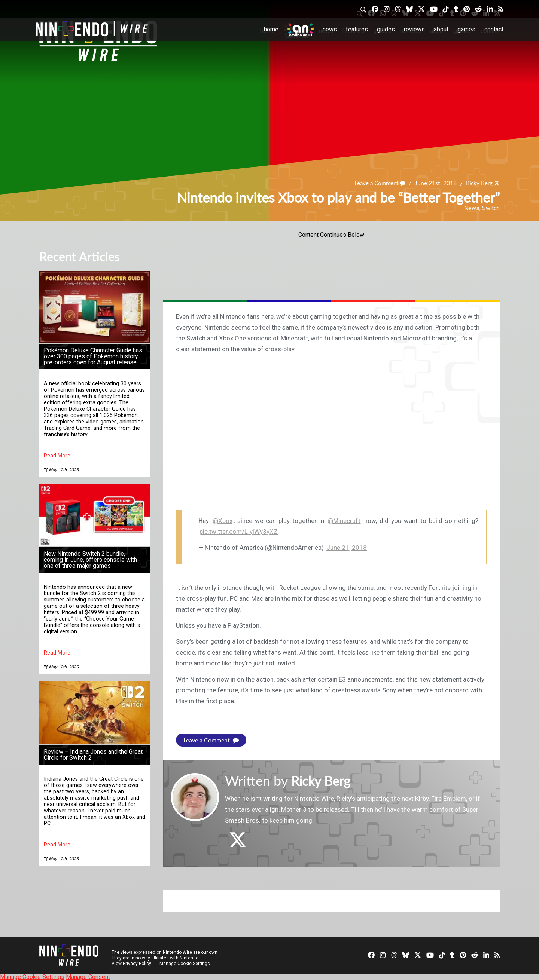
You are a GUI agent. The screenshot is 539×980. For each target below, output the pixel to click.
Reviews (414, 29)
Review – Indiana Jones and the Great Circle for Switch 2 (93, 755)
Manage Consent (88, 976)
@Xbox (223, 521)
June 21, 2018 (347, 548)
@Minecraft (344, 521)
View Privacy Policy (131, 963)
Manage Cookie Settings (185, 963)
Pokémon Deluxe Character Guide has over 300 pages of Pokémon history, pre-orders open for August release (93, 356)
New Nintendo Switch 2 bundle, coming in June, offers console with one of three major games (90, 560)
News (330, 29)
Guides (386, 29)
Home (271, 29)
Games (466, 29)
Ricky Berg (478, 183)
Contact (494, 29)
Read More (57, 456)
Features (357, 29)
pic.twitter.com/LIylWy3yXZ (239, 532)
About (441, 29)
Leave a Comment (377, 183)
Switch (491, 208)
